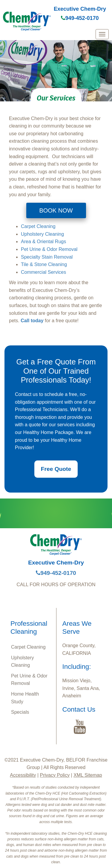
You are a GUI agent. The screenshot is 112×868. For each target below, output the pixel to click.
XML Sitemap (88, 775)
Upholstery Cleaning (42, 234)
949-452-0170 (80, 18)
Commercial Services (43, 272)
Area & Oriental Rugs (43, 242)
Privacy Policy (55, 775)
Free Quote (56, 469)
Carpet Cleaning (38, 226)
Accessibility (23, 775)
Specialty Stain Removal (47, 257)
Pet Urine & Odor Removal (49, 249)
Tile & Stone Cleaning (44, 264)
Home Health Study (25, 698)
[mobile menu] (102, 34)
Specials (20, 712)
